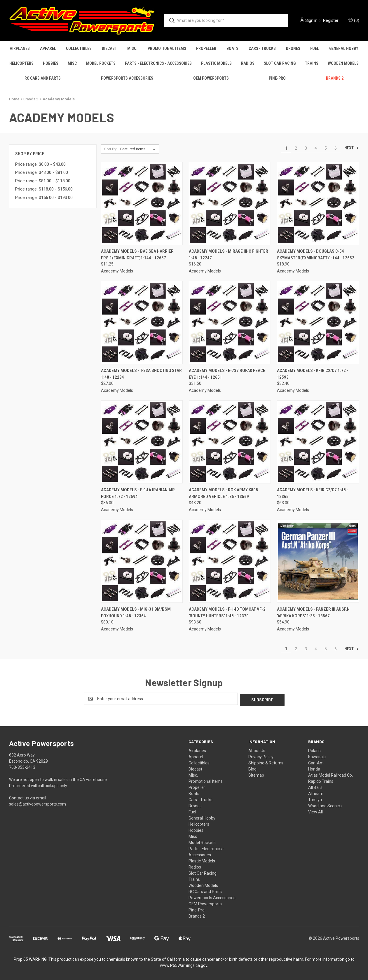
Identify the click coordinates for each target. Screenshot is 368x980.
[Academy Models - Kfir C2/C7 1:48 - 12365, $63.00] (318, 442)
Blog (252, 768)
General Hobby (344, 48)
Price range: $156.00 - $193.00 (44, 198)
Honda (314, 768)
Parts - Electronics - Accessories (158, 63)
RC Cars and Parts (43, 78)
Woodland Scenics (325, 805)
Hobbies (51, 63)
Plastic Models (216, 63)
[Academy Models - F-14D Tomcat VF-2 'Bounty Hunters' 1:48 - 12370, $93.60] (230, 561)
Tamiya (315, 799)
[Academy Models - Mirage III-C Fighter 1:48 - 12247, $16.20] (230, 203)
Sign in (311, 20)
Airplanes (20, 48)
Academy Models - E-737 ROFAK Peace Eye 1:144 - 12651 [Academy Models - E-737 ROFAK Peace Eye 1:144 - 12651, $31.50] (227, 374)
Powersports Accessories (127, 78)
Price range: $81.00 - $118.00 (43, 181)
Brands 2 (335, 78)
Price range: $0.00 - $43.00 (40, 164)
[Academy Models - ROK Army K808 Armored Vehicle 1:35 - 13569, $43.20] (230, 442)
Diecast (109, 48)
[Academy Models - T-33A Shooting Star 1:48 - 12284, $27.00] (142, 323)
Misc (72, 63)
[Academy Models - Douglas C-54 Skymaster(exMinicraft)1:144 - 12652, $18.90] (318, 203)
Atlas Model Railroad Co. (330, 774)
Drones (293, 48)
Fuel (315, 48)
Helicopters (21, 63)
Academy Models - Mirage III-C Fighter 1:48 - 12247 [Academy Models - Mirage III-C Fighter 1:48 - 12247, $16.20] (229, 255)
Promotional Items (167, 48)
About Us (257, 750)
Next (352, 148)
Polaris (314, 750)
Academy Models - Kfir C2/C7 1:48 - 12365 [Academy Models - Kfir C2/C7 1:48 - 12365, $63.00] (313, 493)
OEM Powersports (211, 78)
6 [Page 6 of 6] (336, 148)
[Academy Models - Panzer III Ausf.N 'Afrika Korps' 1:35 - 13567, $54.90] (318, 561)
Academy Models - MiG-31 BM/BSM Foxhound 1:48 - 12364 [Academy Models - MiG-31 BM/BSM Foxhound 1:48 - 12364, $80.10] (136, 613)
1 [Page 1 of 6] (286, 148)
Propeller (206, 48)
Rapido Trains (321, 780)
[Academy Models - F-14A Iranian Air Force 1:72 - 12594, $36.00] (142, 442)
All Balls (315, 786)
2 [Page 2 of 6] (296, 148)
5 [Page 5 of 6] (326, 148)
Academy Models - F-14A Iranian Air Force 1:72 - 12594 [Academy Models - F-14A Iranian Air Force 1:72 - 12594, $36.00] (138, 493)
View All (315, 811)
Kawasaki (317, 756)
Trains (312, 63)
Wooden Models (343, 63)
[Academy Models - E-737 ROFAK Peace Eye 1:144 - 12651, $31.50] (230, 323)
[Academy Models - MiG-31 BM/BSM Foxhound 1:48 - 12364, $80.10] (142, 561)
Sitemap (256, 774)
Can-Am (316, 762)
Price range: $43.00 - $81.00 (42, 172)
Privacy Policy (261, 756)
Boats (232, 48)
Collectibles (79, 48)
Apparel (48, 48)
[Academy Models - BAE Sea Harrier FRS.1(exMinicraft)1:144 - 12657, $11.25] (142, 203)
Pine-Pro (277, 78)
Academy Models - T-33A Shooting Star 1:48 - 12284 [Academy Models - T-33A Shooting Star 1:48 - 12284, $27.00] (141, 374)
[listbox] (139, 149)
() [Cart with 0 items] (354, 20)
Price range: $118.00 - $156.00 (44, 189)
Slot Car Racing (280, 63)
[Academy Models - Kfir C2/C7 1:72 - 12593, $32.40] (318, 323)
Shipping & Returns (266, 762)
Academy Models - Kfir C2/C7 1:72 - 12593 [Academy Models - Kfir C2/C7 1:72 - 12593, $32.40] (313, 374)
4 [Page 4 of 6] (316, 148)
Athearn (316, 792)
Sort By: (111, 149)
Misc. (132, 48)
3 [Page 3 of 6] (306, 148)
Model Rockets (101, 63)
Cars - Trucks (262, 48)
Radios (248, 63)
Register (331, 20)
